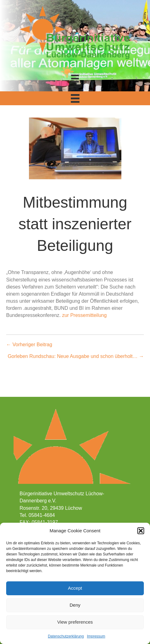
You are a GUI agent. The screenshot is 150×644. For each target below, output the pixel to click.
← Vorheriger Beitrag (29, 345)
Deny (75, 605)
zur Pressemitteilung (84, 315)
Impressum (96, 636)
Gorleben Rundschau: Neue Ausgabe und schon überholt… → (76, 356)
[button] (141, 531)
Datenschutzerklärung (66, 636)
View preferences (75, 622)
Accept (75, 588)
